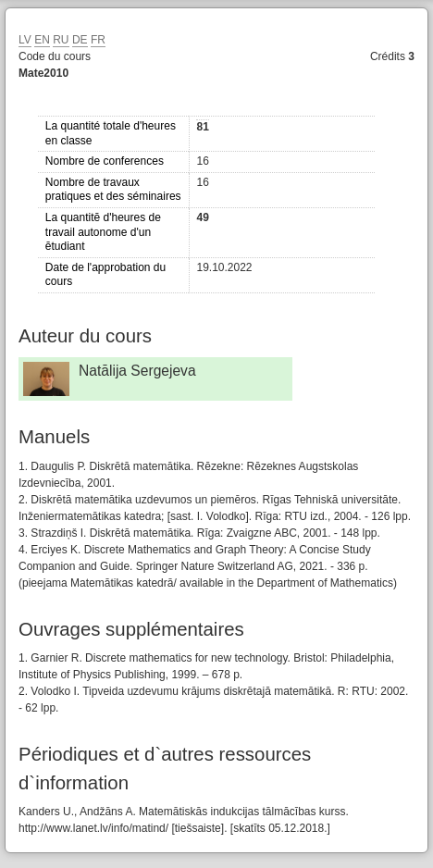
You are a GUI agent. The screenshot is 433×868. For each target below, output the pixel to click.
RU (61, 40)
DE (80, 40)
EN (42, 40)
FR (98, 40)
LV (25, 40)
